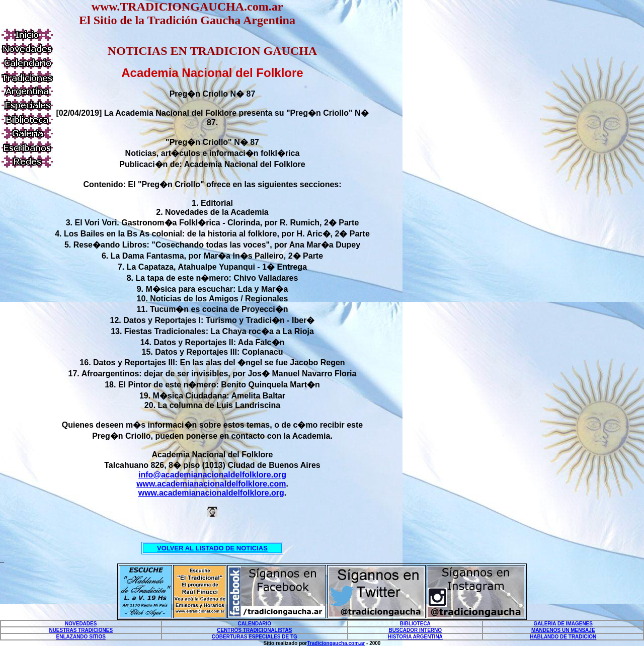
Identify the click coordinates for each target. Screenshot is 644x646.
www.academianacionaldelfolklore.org (211, 493)
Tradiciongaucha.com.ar (336, 643)
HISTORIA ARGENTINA (415, 637)
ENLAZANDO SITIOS (81, 637)
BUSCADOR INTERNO (416, 630)
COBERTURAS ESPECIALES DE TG (255, 637)
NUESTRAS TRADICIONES (81, 630)
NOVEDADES (81, 624)
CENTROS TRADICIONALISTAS (254, 630)
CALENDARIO (254, 624)
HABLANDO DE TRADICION (563, 637)
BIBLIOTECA (415, 624)
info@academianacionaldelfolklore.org (212, 475)
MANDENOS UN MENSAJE (563, 630)
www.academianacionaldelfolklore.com (211, 484)
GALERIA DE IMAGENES (563, 624)
